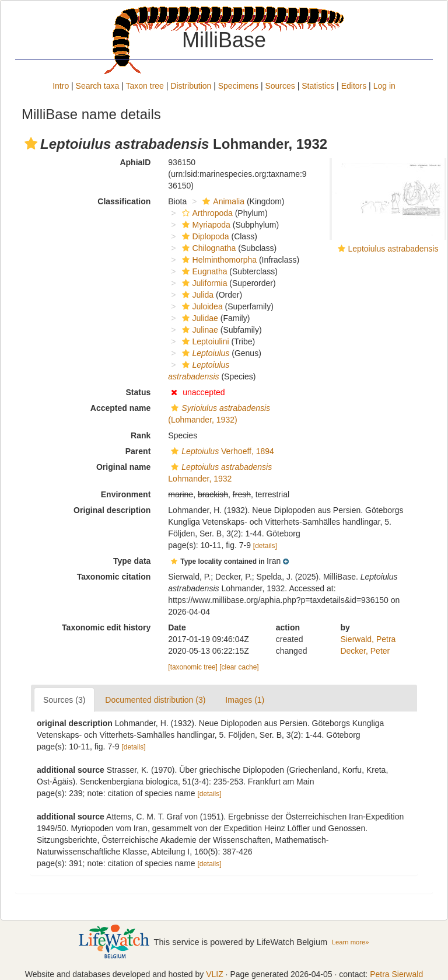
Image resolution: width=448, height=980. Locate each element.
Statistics (318, 86)
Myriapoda (205, 225)
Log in (384, 86)
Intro (61, 86)
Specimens (238, 86)
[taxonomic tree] (193, 667)
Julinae (199, 330)
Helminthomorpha (218, 260)
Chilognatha (208, 248)
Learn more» (351, 942)
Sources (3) (64, 700)
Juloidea (201, 306)
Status (139, 392)
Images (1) (245, 700)
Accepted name (120, 408)
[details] (265, 546)
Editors (354, 86)
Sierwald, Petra (368, 639)
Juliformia (203, 283)
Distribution (191, 86)
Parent (138, 451)
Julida (197, 295)
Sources (280, 86)
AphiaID (135, 162)
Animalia (222, 201)
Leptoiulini (204, 341)
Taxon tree (145, 86)
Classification (124, 201)
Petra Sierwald (396, 974)
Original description (112, 510)
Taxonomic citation (114, 577)
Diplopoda (204, 236)
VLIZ (215, 974)
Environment (126, 494)
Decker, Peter (365, 651)
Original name (123, 467)
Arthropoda (206, 213)
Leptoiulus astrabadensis (393, 249)
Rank (141, 435)
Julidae (199, 318)
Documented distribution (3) (155, 700)
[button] (31, 144)
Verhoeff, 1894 (221, 451)
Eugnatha (203, 271)
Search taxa (98, 86)
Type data (132, 561)
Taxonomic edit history (106, 627)
